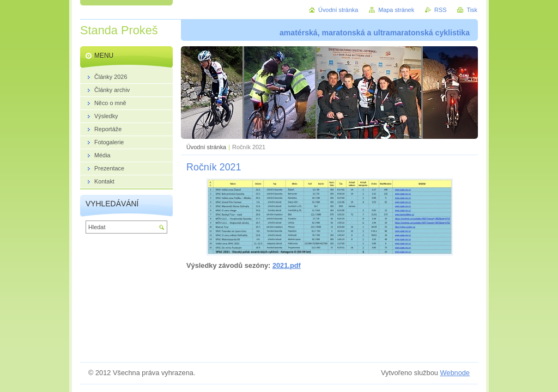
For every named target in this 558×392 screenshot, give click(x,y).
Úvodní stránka (206, 147)
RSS (440, 10)
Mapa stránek (396, 10)
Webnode (455, 373)
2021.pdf (287, 265)
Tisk (472, 10)
